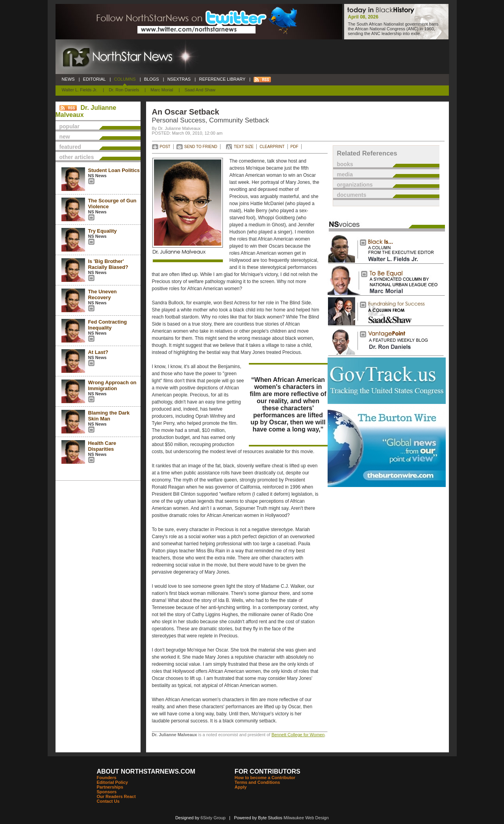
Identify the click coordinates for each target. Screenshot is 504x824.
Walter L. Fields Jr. (80, 90)
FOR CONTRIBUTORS (268, 771)
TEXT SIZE (244, 147)
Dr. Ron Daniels (124, 90)
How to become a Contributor (265, 778)
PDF (295, 147)
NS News (97, 176)
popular (69, 126)
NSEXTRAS (179, 79)
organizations (355, 185)
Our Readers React (116, 796)
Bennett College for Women (298, 735)
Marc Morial (162, 90)
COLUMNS (125, 79)
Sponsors (107, 792)
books (345, 164)
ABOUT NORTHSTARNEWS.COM (146, 771)
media (345, 174)
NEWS (68, 79)
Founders (107, 778)
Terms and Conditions (257, 782)
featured (70, 147)
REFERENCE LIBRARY (222, 79)
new (65, 137)
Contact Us (108, 801)
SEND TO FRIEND (201, 147)
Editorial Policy (112, 782)
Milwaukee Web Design (306, 818)
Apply (241, 787)
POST (165, 147)
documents (352, 195)
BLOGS (152, 79)
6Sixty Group (213, 818)
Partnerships (110, 787)
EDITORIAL (94, 79)
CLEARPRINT (272, 147)
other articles (77, 157)
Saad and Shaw (200, 90)
